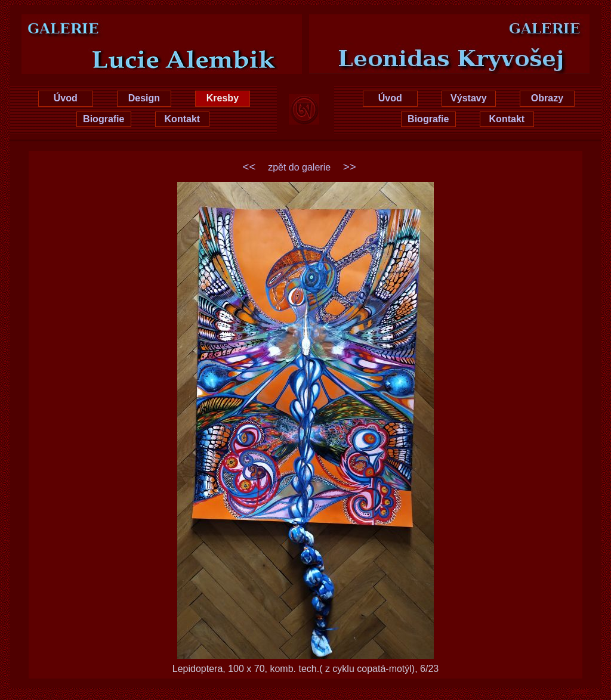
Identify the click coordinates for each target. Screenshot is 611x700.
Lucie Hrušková (143, 25)
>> (350, 167)
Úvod (66, 98)
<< (249, 167)
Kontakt (183, 119)
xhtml (580, 692)
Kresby (223, 98)
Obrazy (547, 98)
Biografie (104, 119)
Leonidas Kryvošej (468, 25)
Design (144, 98)
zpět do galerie (299, 167)
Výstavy (469, 98)
